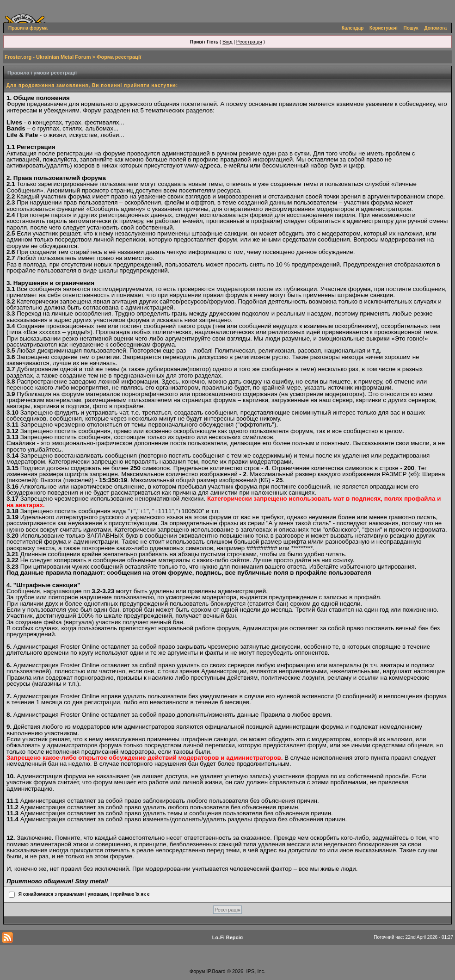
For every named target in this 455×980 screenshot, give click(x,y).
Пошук (411, 28)
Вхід (227, 42)
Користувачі (384, 28)
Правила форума (28, 28)
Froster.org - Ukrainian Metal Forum (48, 57)
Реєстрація (249, 42)
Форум (197, 971)
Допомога (436, 28)
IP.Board (216, 971)
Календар (353, 28)
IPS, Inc (255, 971)
